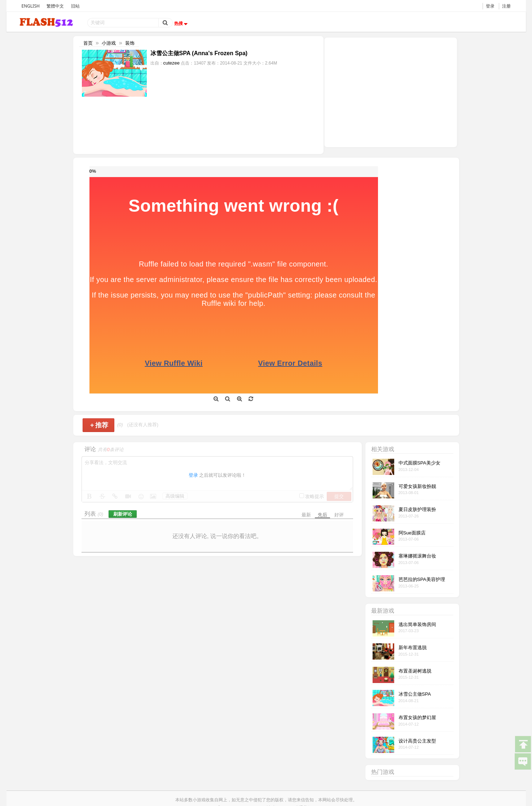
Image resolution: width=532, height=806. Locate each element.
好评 (339, 515)
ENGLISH (31, 6)
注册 (506, 6)
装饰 (130, 43)
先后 (322, 515)
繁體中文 (55, 6)
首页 (88, 43)
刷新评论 (123, 514)
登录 (490, 6)
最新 (306, 515)
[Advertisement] (391, 92)
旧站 (75, 6)
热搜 (182, 23)
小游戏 (109, 43)
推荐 (99, 425)
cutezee (172, 63)
